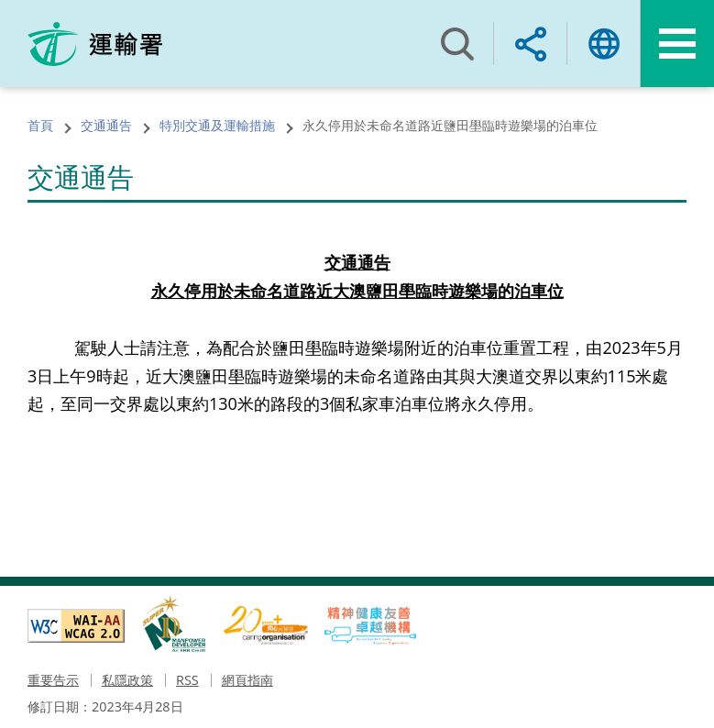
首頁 (40, 125)
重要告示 (53, 680)
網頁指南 (247, 680)
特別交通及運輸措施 (217, 125)
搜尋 (457, 44)
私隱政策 (127, 680)
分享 (531, 44)
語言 (604, 44)
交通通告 (106, 125)
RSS (187, 680)
